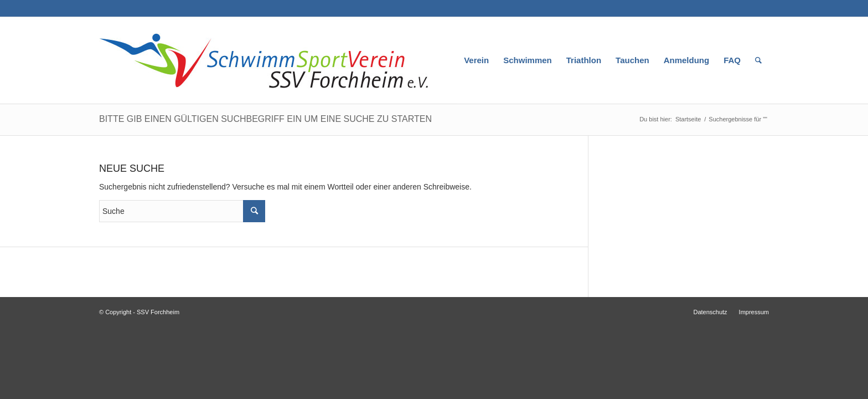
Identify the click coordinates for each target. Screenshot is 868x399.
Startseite (688, 119)
